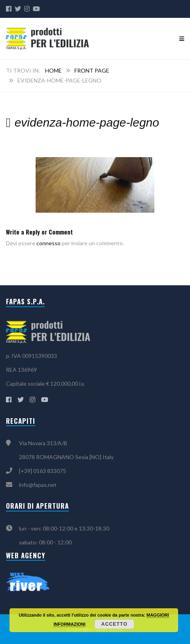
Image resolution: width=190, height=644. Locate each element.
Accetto (114, 624)
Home (53, 70)
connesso (48, 243)
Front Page (92, 70)
